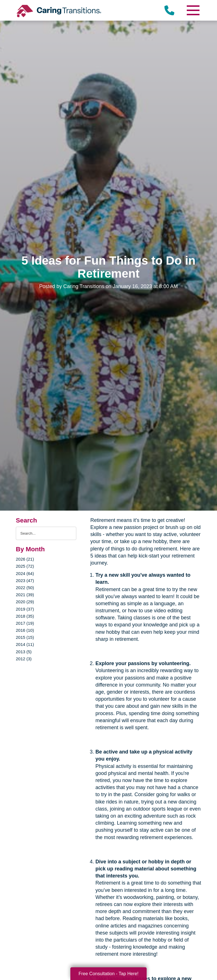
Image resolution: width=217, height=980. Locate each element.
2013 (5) (24, 652)
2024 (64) (25, 573)
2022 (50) (25, 588)
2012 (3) (24, 659)
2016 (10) (25, 630)
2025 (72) (25, 566)
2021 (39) (25, 595)
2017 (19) (25, 623)
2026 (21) (25, 559)
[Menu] (193, 10)
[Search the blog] (46, 533)
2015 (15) (25, 637)
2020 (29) (25, 602)
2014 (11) (25, 644)
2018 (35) (25, 616)
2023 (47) (25, 581)
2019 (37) (25, 609)
